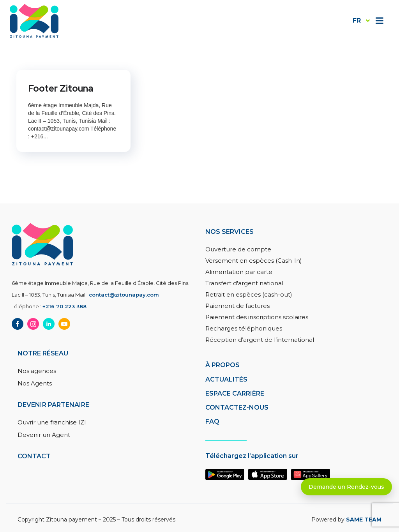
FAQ (212, 422)
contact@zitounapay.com (124, 295)
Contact (34, 456)
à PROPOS (222, 365)
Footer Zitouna (61, 88)
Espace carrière (235, 393)
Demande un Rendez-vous (346, 487)
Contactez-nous (237, 407)
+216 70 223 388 (64, 306)
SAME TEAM (364, 520)
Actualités (226, 379)
